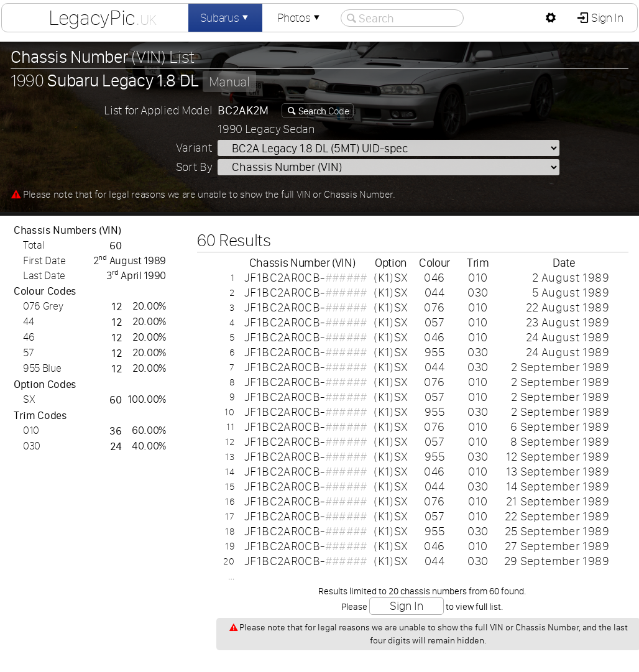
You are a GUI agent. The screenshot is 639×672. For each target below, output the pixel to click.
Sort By (194, 167)
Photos (300, 18)
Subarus (226, 18)
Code (323, 111)
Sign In (606, 18)
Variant (194, 148)
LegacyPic (103, 17)
